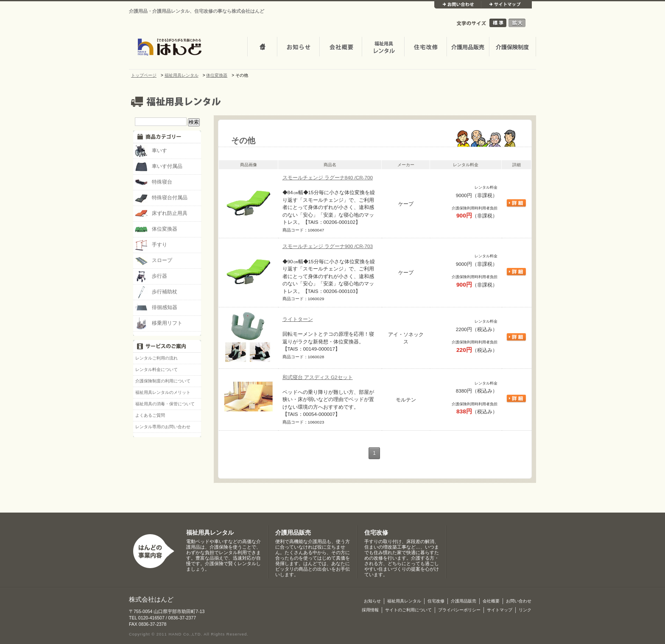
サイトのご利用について (408, 610)
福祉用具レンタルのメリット (163, 392)
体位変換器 (156, 229)
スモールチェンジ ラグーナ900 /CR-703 (328, 246)
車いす (151, 151)
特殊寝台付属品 (161, 198)
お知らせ (298, 47)
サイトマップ (506, 5)
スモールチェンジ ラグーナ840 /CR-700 (328, 177)
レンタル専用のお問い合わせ (163, 427)
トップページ (262, 47)
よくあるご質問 (150, 415)
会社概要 (341, 47)
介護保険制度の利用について (163, 381)
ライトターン (298, 319)
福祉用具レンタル (210, 533)
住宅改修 (425, 47)
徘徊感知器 (156, 308)
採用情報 (370, 610)
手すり (151, 245)
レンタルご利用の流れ (156, 358)
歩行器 (151, 276)
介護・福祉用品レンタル (383, 47)
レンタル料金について (156, 369)
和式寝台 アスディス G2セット (318, 377)
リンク (525, 610)
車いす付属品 (159, 167)
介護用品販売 (468, 47)
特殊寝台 (154, 182)
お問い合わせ (458, 5)
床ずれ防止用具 (161, 214)
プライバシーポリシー (459, 610)
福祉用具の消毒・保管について (165, 404)
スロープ (154, 261)
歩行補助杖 (156, 292)
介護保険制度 (513, 47)
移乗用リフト (159, 323)
